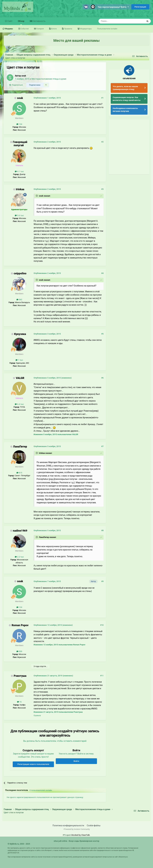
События (24, 29)
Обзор (21, 22)
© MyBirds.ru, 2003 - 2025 (19, 844)
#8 (102, 530)
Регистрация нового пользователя (33, 764)
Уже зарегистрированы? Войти (113, 7)
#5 (102, 334)
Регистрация (140, 7)
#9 (102, 581)
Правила (68, 29)
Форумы (9, 29)
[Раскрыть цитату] (37, 196)
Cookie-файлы (94, 825)
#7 (102, 446)
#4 (102, 273)
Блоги (54, 29)
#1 (102, 98)
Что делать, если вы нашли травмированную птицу (125, 88)
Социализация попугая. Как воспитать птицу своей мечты (127, 99)
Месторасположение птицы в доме (49, 79)
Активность (39, 21)
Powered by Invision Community (77, 829)
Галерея (40, 29)
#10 (102, 625)
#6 (102, 378)
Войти (76, 761)
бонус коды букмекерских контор (84, 841)
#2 (102, 142)
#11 (102, 676)
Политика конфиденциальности (68, 825)
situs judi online (61, 841)
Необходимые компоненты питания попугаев (125, 110)
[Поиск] (115, 21)
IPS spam (67, 835)
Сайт (10, 21)
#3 (102, 189)
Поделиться (16, 85)
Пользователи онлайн (107, 29)
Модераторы (86, 29)
